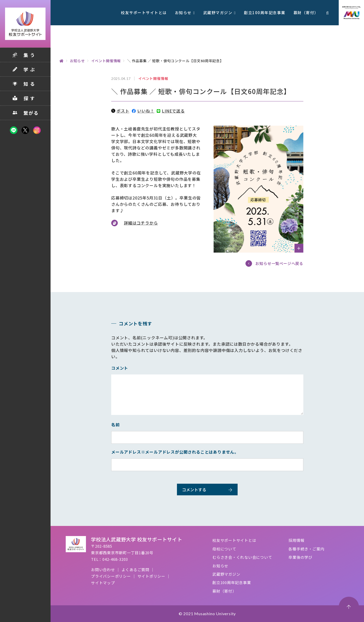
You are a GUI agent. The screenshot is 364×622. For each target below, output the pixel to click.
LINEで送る (171, 111)
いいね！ (143, 111)
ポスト (120, 111)
